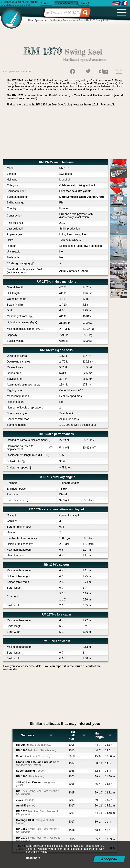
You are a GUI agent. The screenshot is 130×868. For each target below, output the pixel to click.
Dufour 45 (34, 745)
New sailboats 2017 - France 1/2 (94, 105)
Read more (33, 858)
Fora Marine (67, 191)
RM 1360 (36, 750)
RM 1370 (37, 813)
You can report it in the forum (63, 666)
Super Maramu (30, 771)
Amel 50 (26, 806)
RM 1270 (38, 793)
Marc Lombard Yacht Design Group (82, 197)
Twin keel (80, 95)
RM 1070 (38, 839)
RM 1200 (30, 776)
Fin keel (98, 95)
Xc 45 (33, 756)
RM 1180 (38, 830)
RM (61, 203)
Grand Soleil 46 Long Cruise (38, 763)
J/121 (25, 800)
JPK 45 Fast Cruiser (36, 784)
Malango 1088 (35, 822)
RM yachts (85, 191)
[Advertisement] (65, 134)
